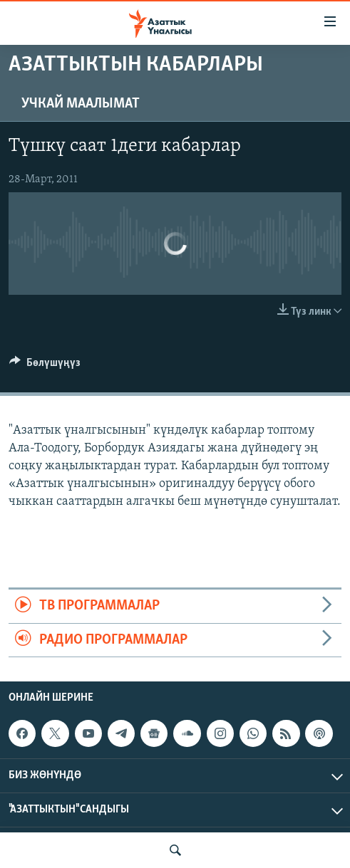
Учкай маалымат (81, 104)
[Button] (45, 366)
